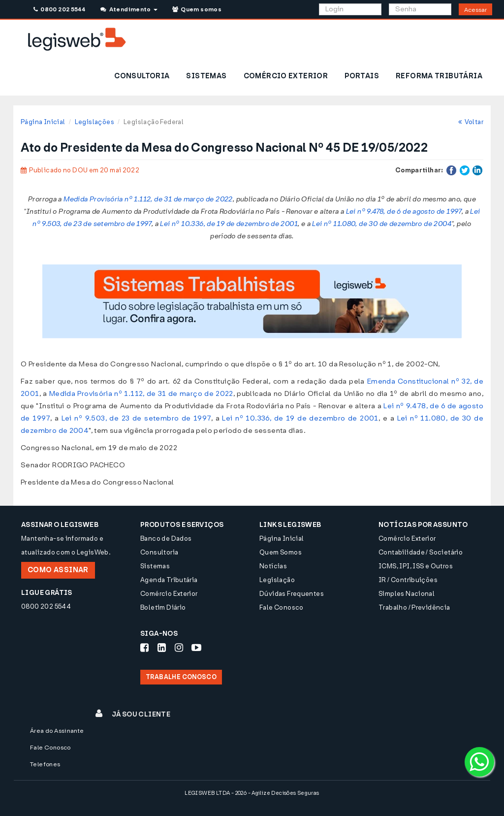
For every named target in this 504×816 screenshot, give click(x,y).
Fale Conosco (282, 607)
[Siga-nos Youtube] (196, 648)
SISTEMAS (206, 76)
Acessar (475, 10)
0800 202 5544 (59, 9)
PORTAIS (362, 76)
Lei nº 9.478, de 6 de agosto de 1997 (404, 212)
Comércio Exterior (169, 594)
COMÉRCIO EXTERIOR (286, 76)
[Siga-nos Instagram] (179, 648)
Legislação (277, 580)
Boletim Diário (163, 607)
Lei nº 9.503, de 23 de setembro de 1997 (136, 418)
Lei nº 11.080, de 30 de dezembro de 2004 (382, 224)
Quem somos (197, 9)
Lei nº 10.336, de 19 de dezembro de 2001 (229, 224)
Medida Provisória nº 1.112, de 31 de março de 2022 (148, 199)
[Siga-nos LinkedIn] (162, 648)
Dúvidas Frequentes (292, 594)
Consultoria (159, 552)
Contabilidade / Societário (421, 552)
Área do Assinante (57, 731)
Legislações (94, 122)
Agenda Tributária (169, 580)
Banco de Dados (166, 539)
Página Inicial (43, 122)
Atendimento (129, 9)
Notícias (273, 566)
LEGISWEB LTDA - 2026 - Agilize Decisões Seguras (252, 793)
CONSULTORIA (142, 76)
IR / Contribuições (408, 580)
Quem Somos (281, 552)
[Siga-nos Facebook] (144, 648)
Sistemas (155, 566)
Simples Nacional (407, 594)
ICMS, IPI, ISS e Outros (416, 566)
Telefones (45, 764)
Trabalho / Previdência (414, 607)
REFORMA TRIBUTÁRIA (439, 76)
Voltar (471, 122)
